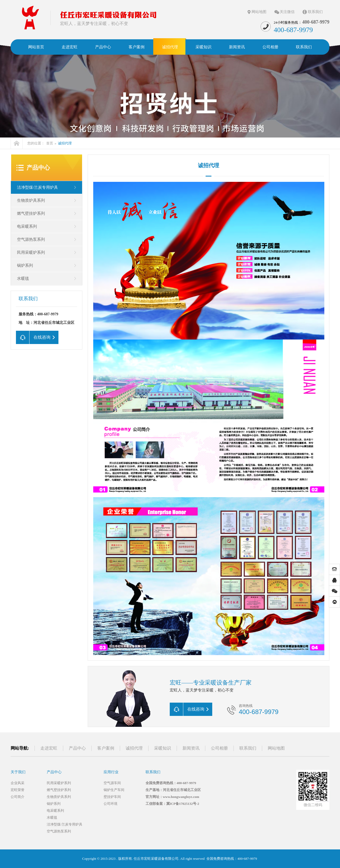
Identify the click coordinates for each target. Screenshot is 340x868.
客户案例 (106, 748)
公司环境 (110, 804)
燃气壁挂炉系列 (31, 213)
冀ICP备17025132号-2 (183, 804)
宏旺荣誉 (18, 790)
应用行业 (111, 772)
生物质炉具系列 (31, 200)
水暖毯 (23, 278)
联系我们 (315, 12)
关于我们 (18, 772)
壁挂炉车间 (112, 797)
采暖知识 (163, 748)
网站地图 (259, 12)
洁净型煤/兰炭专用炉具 (37, 187)
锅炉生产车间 (114, 790)
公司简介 (18, 797)
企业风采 (18, 783)
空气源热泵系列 (31, 239)
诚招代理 (209, 165)
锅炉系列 (25, 265)
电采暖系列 (27, 226)
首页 (50, 143)
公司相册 (219, 748)
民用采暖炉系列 (31, 252)
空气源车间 (112, 783)
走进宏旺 (49, 748)
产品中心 (38, 168)
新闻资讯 (191, 748)
